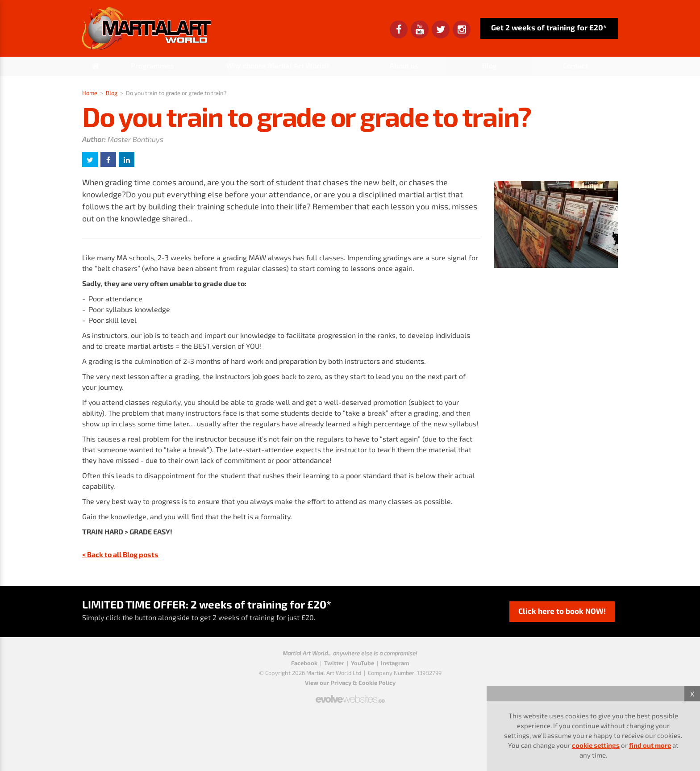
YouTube (362, 663)
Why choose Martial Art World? (278, 65)
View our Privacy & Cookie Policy (350, 683)
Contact (575, 65)
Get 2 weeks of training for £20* (549, 27)
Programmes (152, 65)
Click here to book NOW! (562, 611)
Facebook (304, 663)
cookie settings (596, 745)
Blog (490, 65)
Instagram (395, 663)
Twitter (334, 663)
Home (90, 93)
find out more (650, 745)
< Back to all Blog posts (120, 554)
